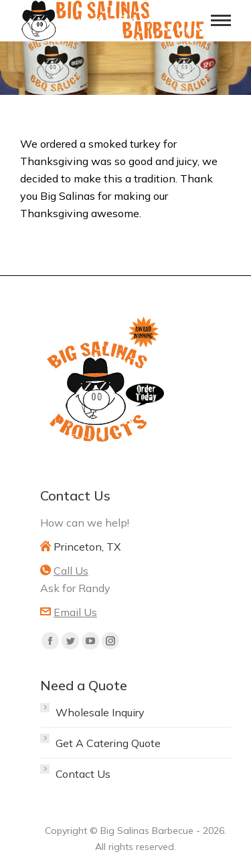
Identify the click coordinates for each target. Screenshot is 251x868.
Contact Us (83, 774)
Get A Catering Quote (108, 743)
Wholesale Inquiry (100, 712)
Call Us (71, 571)
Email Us (75, 612)
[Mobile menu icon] (221, 20)
